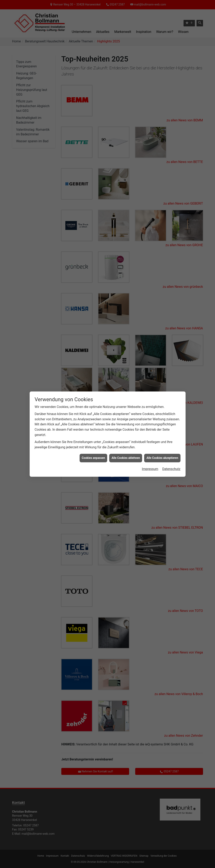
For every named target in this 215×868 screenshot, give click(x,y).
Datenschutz (171, 469)
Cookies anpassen (93, 458)
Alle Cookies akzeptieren (162, 458)
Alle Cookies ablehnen (126, 458)
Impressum (150, 469)
